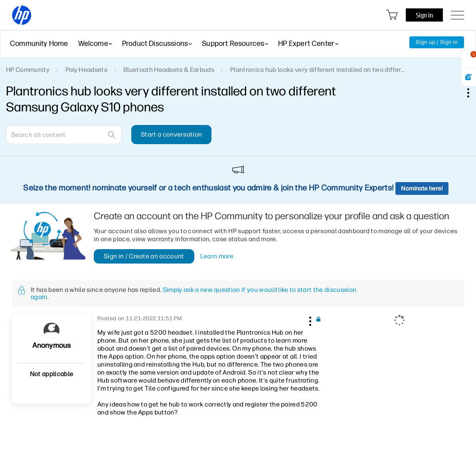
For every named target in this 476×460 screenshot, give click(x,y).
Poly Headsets (86, 70)
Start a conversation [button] (171, 134)
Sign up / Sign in (437, 42)
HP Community (28, 70)
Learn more (217, 256)
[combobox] (64, 135)
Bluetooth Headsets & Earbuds (169, 70)
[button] (309, 320)
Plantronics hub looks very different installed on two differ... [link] (317, 70)
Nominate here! (422, 188)
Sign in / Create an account (144, 256)
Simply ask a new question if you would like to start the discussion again (194, 293)
